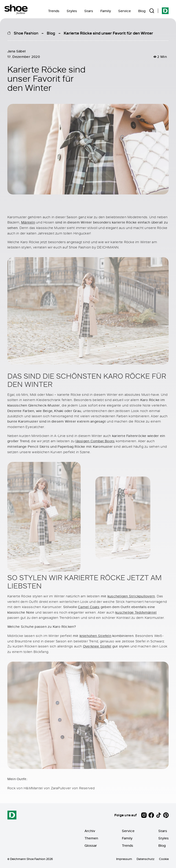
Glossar (91, 845)
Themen (91, 838)
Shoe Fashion (26, 33)
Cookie (164, 859)
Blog (142, 11)
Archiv (90, 831)
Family (106, 11)
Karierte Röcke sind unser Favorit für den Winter (108, 33)
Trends (54, 11)
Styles (72, 11)
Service (125, 11)
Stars (89, 11)
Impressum (124, 859)
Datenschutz (146, 859)
